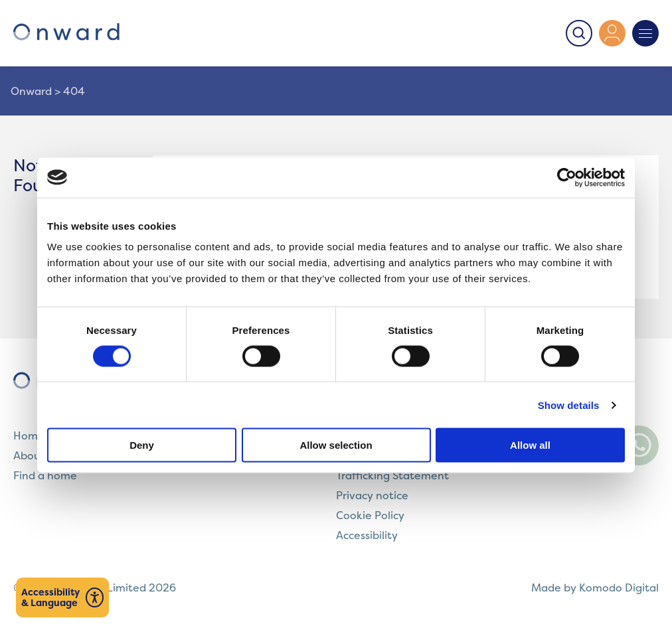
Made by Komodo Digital (595, 588)
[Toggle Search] (579, 33)
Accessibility (367, 535)
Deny (142, 445)
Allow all (530, 445)
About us (36, 455)
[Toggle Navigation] (645, 33)
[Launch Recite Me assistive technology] (62, 597)
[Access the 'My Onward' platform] (612, 33)
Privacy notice (372, 495)
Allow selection (336, 445)
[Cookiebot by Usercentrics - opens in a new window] (567, 177)
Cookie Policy (370, 515)
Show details (569, 405)
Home (29, 435)
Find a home (45, 475)
